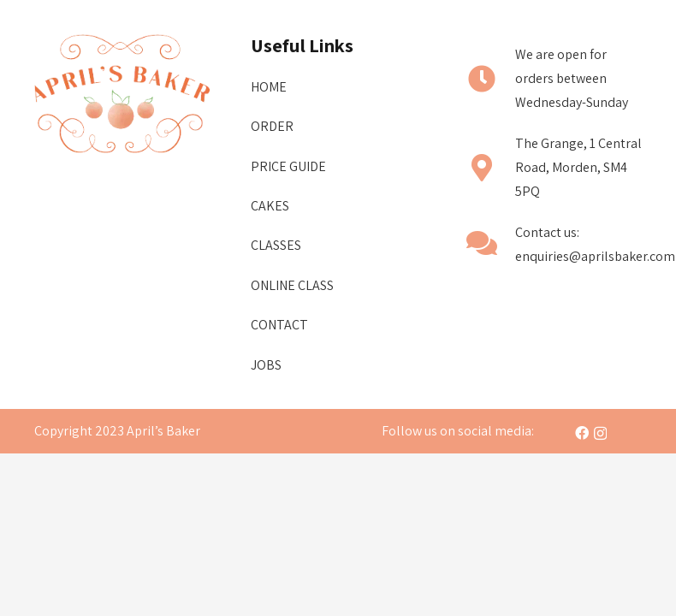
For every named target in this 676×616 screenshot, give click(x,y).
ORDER (272, 126)
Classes (276, 245)
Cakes (270, 206)
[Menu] (338, 30)
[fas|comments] (491, 245)
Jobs (266, 365)
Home (269, 87)
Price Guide (288, 166)
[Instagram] (600, 434)
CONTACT (279, 325)
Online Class (292, 285)
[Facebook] (582, 433)
